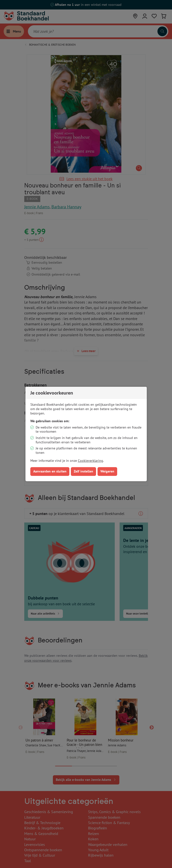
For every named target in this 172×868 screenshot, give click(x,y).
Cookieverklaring (90, 461)
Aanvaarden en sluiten (50, 471)
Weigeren (107, 471)
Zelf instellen (83, 471)
